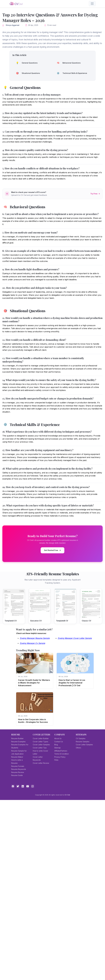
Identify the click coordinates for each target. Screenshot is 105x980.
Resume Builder (17, 738)
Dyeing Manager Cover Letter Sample (75, 638)
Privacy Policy (60, 757)
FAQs (56, 760)
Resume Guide (17, 775)
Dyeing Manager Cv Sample (32, 643)
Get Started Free (52, 550)
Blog (56, 745)
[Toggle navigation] (92, 4)
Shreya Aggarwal (12, 25)
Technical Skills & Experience (71, 73)
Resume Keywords (19, 769)
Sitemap (57, 748)
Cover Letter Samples (41, 745)
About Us (58, 738)
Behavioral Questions (68, 63)
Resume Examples (18, 742)
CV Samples (81, 738)
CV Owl (67, 795)
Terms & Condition (62, 754)
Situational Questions (27, 73)
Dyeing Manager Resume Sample (35, 638)
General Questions (26, 63)
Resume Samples (83, 742)
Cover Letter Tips (40, 748)
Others (78, 748)
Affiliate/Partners (61, 751)
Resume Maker (17, 757)
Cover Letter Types (40, 742)
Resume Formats (18, 766)
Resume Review (18, 772)
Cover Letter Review (41, 763)
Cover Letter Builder (41, 738)
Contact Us (59, 742)
